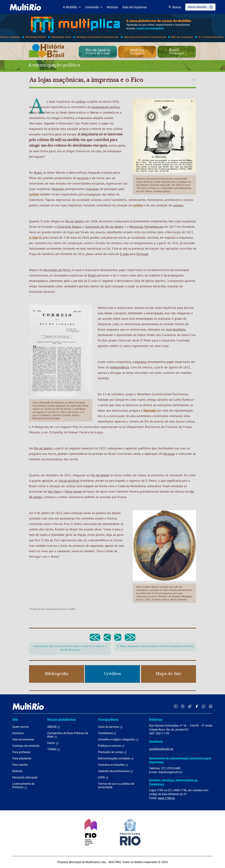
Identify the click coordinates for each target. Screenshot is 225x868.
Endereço (156, 720)
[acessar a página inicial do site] (25, 7)
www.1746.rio (166, 798)
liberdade (150, 410)
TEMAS (54, 749)
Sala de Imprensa (135, 7)
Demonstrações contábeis (116, 759)
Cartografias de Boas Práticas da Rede (68, 735)
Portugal (142, 254)
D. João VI (35, 238)
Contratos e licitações (113, 765)
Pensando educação (25, 777)
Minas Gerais (73, 491)
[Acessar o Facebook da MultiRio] (197, 706)
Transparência (108, 720)
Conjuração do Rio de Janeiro (104, 227)
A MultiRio (72, 7)
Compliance (107, 733)
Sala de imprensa (23, 739)
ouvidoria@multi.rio (161, 749)
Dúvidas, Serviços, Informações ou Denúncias (173, 782)
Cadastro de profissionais (115, 771)
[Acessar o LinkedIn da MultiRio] (211, 706)
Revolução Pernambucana (147, 227)
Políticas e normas (111, 746)
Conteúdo (94, 7)
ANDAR (54, 727)
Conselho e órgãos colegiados (118, 740)
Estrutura (18, 733)
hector (53, 743)
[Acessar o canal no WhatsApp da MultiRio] (204, 706)
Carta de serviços (110, 727)
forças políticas (69, 481)
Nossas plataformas (62, 720)
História (33, 609)
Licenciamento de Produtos (23, 786)
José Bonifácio (176, 329)
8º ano (42, 609)
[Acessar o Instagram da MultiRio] (183, 706)
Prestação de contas (112, 752)
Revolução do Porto (57, 270)
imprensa (141, 362)
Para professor (21, 752)
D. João (124, 254)
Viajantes (58, 189)
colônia (80, 101)
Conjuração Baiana (69, 227)
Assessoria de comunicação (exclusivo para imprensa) (180, 760)
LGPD (103, 777)
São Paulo (54, 491)
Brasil (38, 172)
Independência (119, 367)
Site (15, 720)
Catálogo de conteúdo (26, 746)
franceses (92, 189)
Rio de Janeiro (75, 221)
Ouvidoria (156, 742)
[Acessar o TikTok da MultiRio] (190, 706)
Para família (20, 765)
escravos (83, 178)
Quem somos (21, 727)
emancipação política (106, 107)
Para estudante (22, 758)
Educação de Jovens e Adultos (61, 609)
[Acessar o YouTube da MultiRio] (176, 706)
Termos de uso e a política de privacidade (116, 785)
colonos (178, 205)
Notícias (112, 7)
